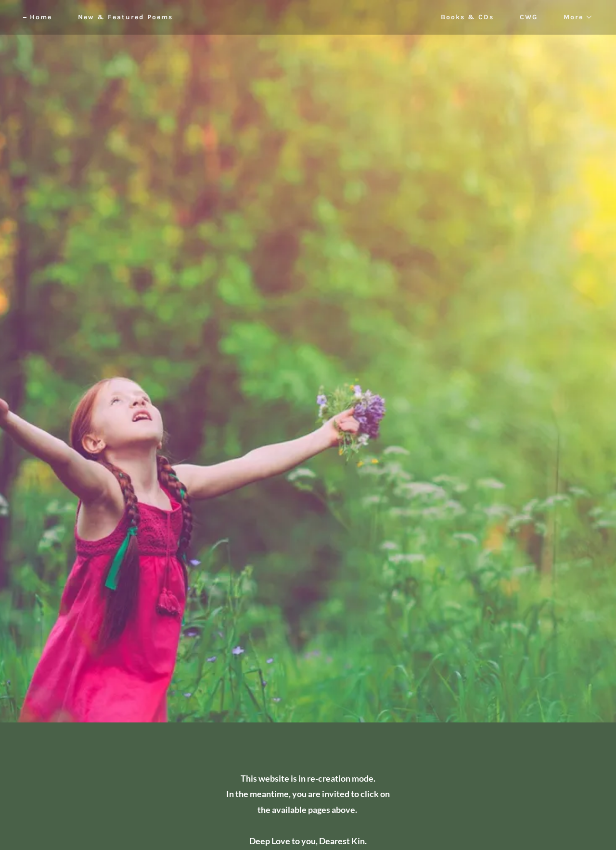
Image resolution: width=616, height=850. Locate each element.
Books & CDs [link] (467, 17)
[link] (308, 17)
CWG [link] (529, 17)
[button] (575, 17)
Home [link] (41, 17)
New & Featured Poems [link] (125, 17)
